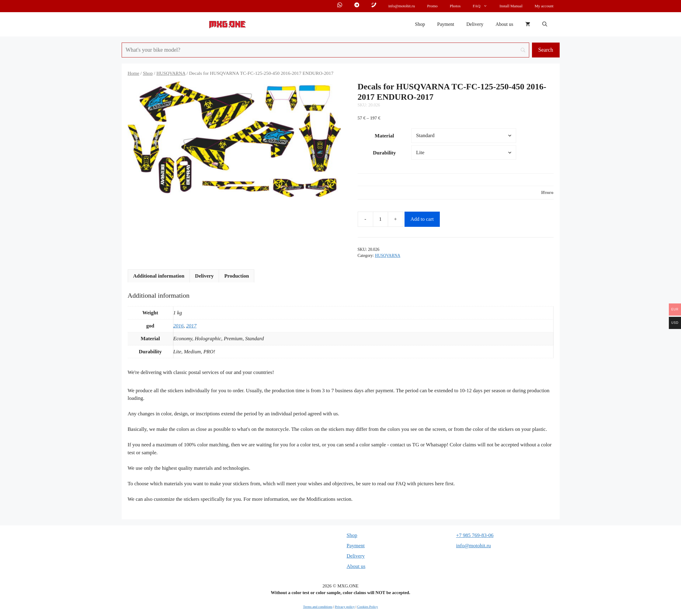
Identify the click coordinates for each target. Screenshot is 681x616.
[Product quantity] (380, 219)
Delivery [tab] (204, 276)
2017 (191, 326)
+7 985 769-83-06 (475, 535)
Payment (446, 24)
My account (544, 6)
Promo (432, 6)
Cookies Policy (367, 607)
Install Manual (511, 6)
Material (384, 136)
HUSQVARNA (171, 73)
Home (134, 73)
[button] (545, 24)
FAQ (483, 6)
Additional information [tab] (159, 276)
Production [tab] (236, 276)
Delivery (475, 24)
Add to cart (422, 219)
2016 (179, 326)
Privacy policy (345, 607)
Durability (384, 153)
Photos (455, 6)
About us (504, 24)
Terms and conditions (318, 607)
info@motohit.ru (402, 6)
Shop (420, 24)
